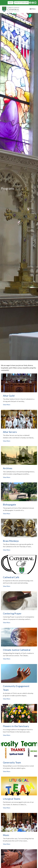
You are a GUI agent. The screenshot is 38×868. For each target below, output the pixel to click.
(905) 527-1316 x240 (21, 3)
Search (11, 3)
